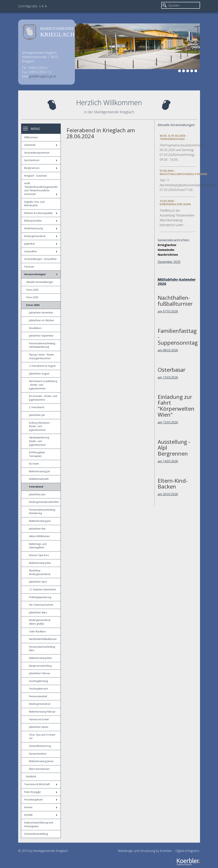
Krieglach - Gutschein (36, 176)
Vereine (41, 807)
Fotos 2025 (32, 297)
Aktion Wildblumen (39, 536)
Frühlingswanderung (40, 597)
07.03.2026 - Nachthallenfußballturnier (183, 172)
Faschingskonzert (38, 689)
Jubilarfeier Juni (37, 494)
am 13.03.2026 (168, 377)
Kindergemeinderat (41, 236)
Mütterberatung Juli (39, 471)
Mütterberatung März (41, 658)
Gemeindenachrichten (174, 240)
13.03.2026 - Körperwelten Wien (175, 203)
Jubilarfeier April (38, 582)
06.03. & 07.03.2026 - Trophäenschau (173, 137)
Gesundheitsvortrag (40, 746)
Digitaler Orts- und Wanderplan (34, 204)
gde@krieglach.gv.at (43, 76)
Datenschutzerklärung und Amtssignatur (39, 824)
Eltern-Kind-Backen (39, 769)
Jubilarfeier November (41, 313)
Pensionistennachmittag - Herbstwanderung (43, 345)
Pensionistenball (38, 696)
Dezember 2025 (169, 262)
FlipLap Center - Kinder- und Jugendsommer (42, 356)
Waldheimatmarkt (39, 479)
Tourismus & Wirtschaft (41, 784)
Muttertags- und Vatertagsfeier (38, 546)
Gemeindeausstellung (36, 834)
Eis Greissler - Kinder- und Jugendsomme (43, 398)
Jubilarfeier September (41, 336)
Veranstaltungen (41, 274)
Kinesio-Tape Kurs (39, 555)
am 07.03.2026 (168, 311)
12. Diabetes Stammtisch (42, 589)
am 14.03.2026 (168, 461)
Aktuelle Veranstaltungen (40, 282)
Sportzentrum (41, 160)
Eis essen (34, 464)
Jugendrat (41, 244)
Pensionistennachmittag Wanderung (42, 512)
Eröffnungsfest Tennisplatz (37, 454)
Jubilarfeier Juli (37, 415)
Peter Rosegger (41, 792)
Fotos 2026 (32, 290)
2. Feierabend (37, 407)
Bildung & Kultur (41, 221)
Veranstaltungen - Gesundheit (40, 259)
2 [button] (180, 71)
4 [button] (188, 71)
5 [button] (192, 71)
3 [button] (184, 71)
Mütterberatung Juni (40, 521)
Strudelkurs (35, 328)
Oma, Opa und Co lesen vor (42, 737)
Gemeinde (41, 145)
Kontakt (41, 815)
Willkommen (31, 137)
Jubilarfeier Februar (40, 673)
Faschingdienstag (38, 681)
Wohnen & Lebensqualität (41, 213)
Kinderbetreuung (41, 228)
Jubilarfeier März (38, 613)
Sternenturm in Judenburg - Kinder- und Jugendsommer (43, 385)
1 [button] (176, 71)
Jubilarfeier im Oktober (42, 320)
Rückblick (31, 777)
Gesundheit (41, 251)
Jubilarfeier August (39, 374)
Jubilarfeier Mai (37, 529)
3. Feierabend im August (42, 366)
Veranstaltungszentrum (37, 153)
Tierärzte (29, 267)
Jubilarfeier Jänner (39, 727)
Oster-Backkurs (37, 631)
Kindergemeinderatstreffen (44, 502)
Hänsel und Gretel (39, 719)
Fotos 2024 (33, 305)
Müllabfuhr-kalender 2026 (177, 282)
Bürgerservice (41, 168)
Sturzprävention (38, 754)
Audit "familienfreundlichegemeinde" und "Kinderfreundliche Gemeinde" (41, 189)
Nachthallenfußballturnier (43, 639)
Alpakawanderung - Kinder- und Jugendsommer (40, 441)
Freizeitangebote (41, 800)
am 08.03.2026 (168, 350)
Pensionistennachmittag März (42, 649)
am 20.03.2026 (168, 494)
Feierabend (36, 487)
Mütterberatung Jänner (41, 761)
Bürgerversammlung (40, 666)
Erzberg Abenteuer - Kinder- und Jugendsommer (40, 426)
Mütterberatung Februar (42, 712)
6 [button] (196, 71)
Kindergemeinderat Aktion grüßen (40, 622)
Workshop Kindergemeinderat (40, 572)
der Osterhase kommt (41, 605)
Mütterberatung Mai (40, 563)
